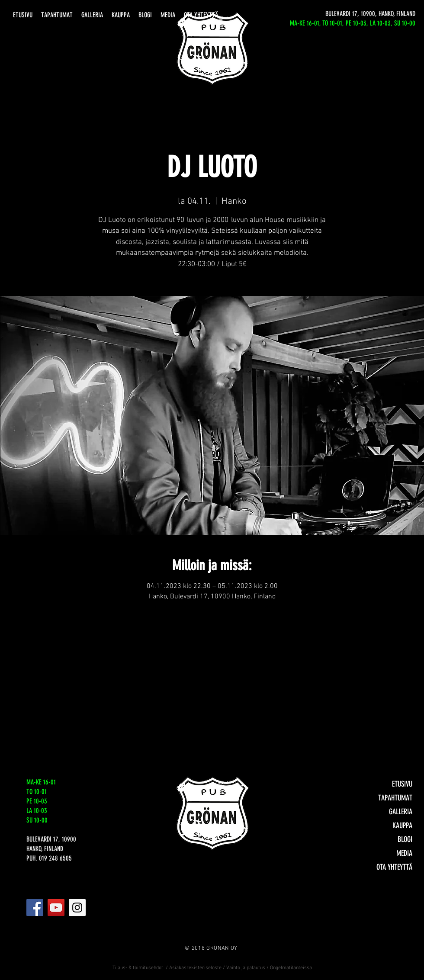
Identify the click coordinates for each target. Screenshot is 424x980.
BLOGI (405, 839)
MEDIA (404, 853)
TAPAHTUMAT (395, 798)
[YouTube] (56, 908)
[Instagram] (77, 908)
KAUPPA (402, 826)
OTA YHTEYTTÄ (394, 867)
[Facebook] (35, 908)
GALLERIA (401, 812)
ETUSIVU (402, 784)
